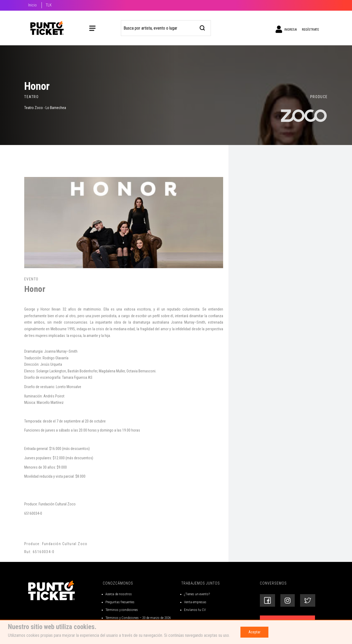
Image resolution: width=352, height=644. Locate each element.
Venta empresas (195, 602)
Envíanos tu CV (195, 610)
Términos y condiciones (122, 610)
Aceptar (254, 632)
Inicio (32, 5)
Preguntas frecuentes (120, 602)
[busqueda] (202, 27)
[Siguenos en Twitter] (308, 600)
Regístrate (310, 29)
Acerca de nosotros (119, 594)
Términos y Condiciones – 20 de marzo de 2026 (138, 618)
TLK (49, 5)
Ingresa (286, 29)
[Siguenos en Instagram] (288, 600)
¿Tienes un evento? (197, 594)
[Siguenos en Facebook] (267, 600)
